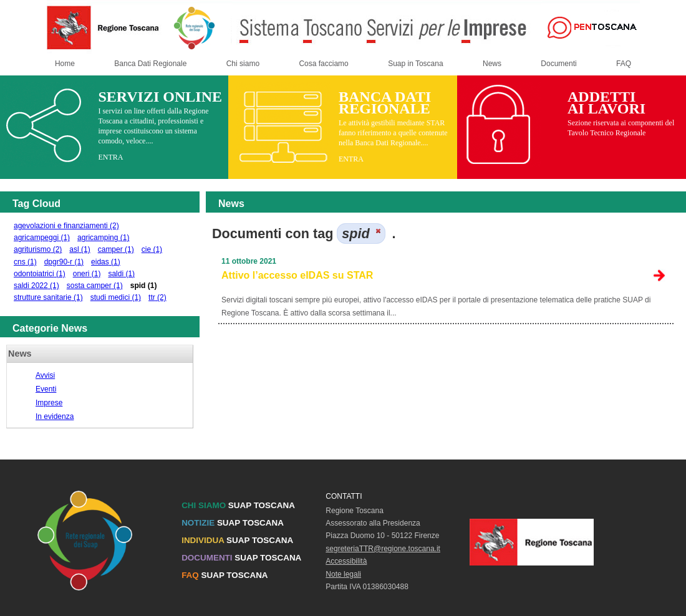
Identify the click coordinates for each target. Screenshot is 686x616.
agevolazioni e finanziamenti (66, 226)
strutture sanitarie (48, 297)
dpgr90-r (64, 262)
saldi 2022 (36, 286)
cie (152, 249)
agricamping (103, 238)
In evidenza (55, 416)
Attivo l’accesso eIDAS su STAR (297, 275)
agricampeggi (42, 238)
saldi (121, 274)
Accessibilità (346, 561)
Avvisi (45, 375)
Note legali (343, 574)
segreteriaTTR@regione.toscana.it (383, 549)
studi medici (116, 297)
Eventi (46, 389)
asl (80, 249)
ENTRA (110, 157)
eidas (106, 262)
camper (116, 249)
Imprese (49, 403)
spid (144, 286)
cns (25, 262)
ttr (157, 297)
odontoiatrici (40, 274)
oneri (87, 274)
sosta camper (95, 286)
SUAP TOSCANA (238, 505)
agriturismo (38, 249)
